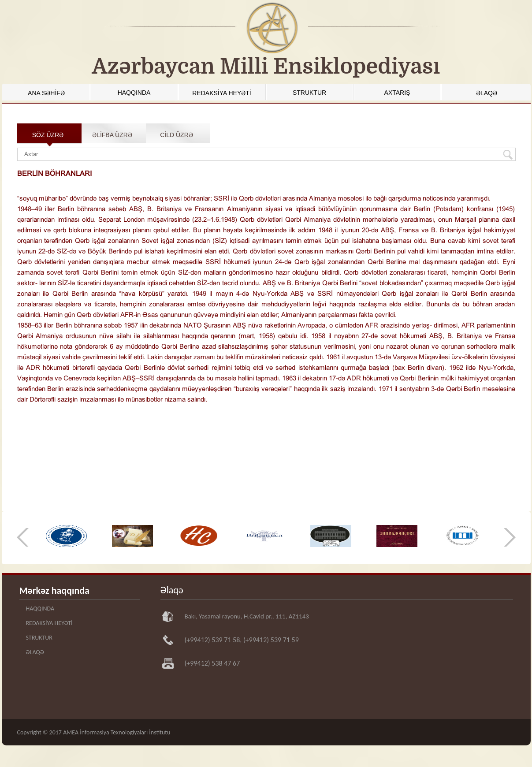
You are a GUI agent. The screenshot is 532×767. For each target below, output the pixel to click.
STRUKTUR (309, 93)
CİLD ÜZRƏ (177, 135)
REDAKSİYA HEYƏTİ (221, 93)
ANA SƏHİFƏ (46, 93)
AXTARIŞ (397, 93)
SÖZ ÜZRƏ (48, 135)
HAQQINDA (134, 93)
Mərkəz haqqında (54, 590)
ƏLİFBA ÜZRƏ (112, 135)
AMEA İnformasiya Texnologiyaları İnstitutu (117, 732)
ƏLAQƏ (487, 93)
